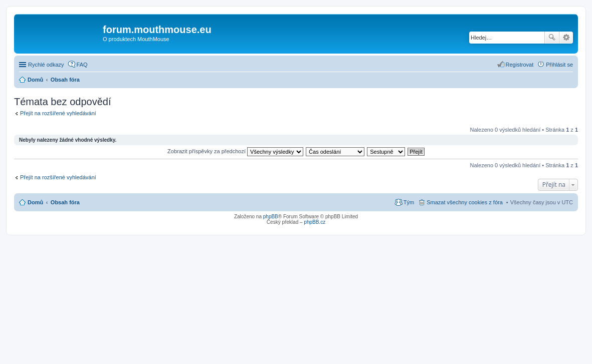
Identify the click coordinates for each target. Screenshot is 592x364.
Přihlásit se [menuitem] (559, 65)
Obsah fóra (65, 202)
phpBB (271, 217)
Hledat (552, 38)
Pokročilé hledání (566, 38)
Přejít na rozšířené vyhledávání (58, 113)
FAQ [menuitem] (82, 65)
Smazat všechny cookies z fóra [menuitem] (465, 202)
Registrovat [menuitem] (520, 65)
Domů (35, 202)
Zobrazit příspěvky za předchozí (235, 151)
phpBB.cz (315, 222)
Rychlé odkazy (46, 65)
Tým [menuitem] (409, 202)
